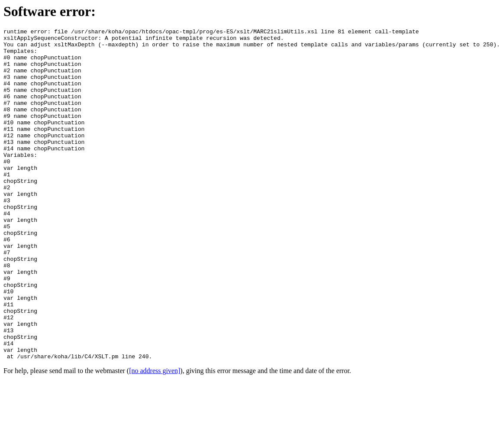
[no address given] (155, 437)
